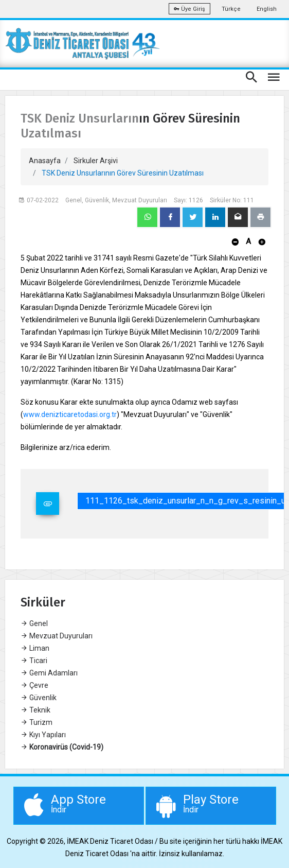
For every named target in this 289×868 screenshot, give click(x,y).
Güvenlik (39, 698)
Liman (35, 648)
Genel (34, 623)
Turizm (37, 722)
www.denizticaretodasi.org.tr (70, 414)
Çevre (34, 685)
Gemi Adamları (49, 673)
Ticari (34, 661)
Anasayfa (45, 161)
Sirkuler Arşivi (96, 161)
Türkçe (231, 9)
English (267, 9)
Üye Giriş (189, 9)
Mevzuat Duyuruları (57, 636)
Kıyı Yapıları (43, 735)
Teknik (35, 710)
